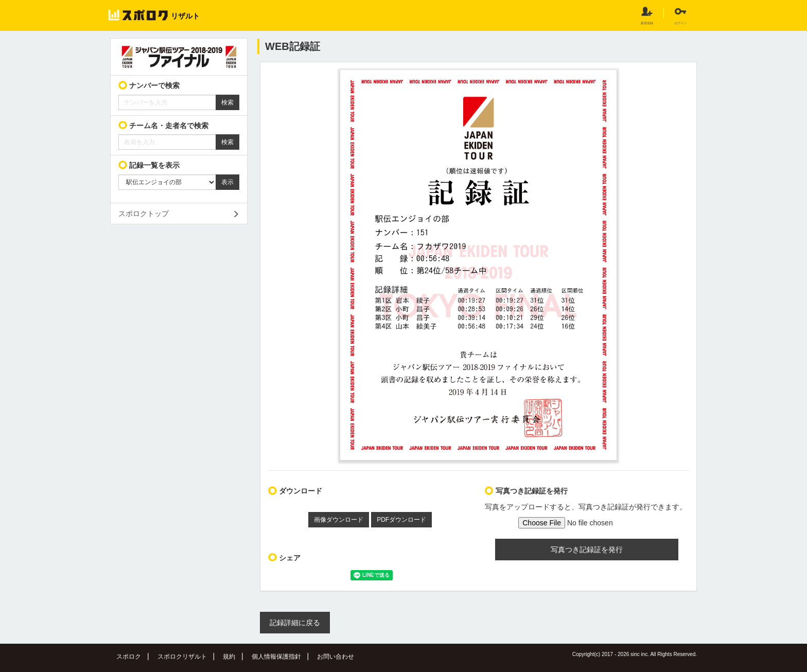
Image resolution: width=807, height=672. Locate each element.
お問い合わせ (336, 657)
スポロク (129, 657)
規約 (229, 657)
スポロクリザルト (182, 657)
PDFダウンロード (401, 520)
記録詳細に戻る (295, 623)
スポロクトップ (144, 214)
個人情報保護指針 (276, 657)
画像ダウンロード (339, 520)
